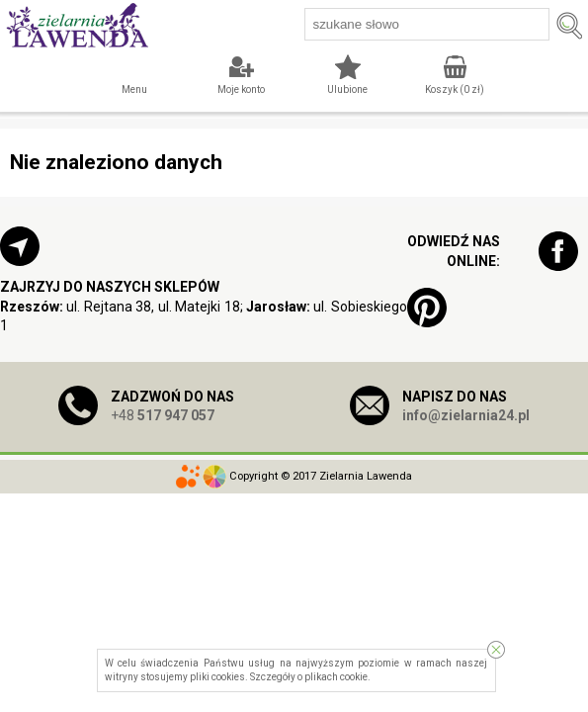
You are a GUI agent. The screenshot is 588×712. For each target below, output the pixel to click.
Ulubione (347, 89)
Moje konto (241, 89)
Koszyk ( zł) (455, 89)
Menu (134, 89)
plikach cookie (336, 677)
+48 (163, 415)
